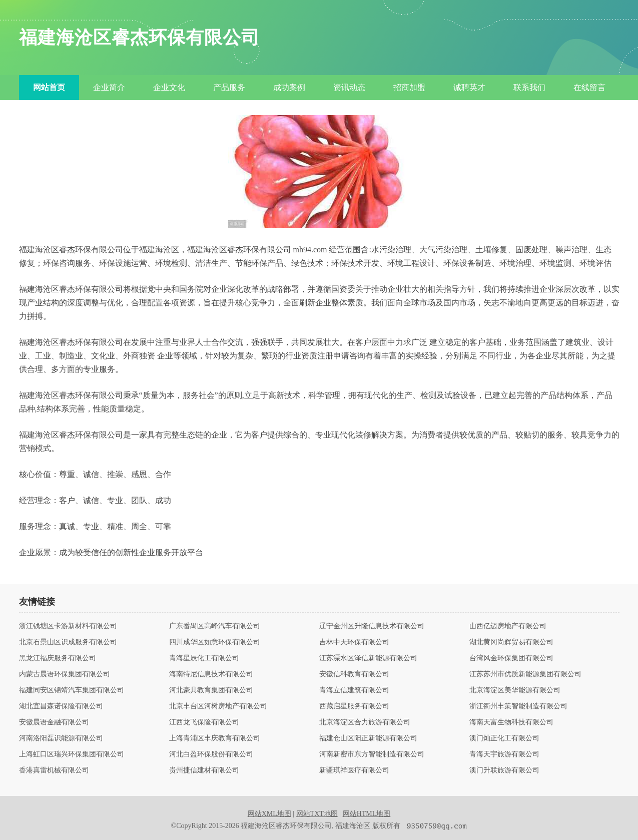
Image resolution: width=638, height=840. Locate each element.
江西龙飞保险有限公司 (204, 722)
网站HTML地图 (367, 814)
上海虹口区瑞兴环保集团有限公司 (72, 754)
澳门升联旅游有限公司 (504, 770)
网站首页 (49, 87)
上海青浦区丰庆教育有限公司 (215, 738)
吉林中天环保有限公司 (354, 642)
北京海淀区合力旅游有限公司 (365, 722)
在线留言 (589, 87)
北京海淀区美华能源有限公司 (515, 690)
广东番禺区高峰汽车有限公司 (215, 626)
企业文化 (169, 87)
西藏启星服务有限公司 (354, 706)
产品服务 (229, 87)
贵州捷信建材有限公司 (204, 770)
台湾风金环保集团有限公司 (511, 658)
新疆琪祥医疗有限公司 (354, 770)
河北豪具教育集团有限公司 (211, 690)
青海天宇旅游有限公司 (504, 754)
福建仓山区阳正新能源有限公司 (368, 738)
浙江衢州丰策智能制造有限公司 (518, 706)
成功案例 (289, 87)
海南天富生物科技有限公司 (511, 722)
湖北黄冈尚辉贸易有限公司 (511, 642)
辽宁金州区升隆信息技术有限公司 (372, 626)
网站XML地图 (269, 814)
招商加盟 (409, 87)
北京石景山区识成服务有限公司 (68, 642)
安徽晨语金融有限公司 (54, 722)
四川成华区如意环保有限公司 (215, 642)
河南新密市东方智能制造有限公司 (372, 754)
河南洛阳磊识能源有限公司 (61, 738)
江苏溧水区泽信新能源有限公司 (368, 658)
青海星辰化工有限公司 (204, 658)
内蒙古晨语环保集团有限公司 (65, 674)
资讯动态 (349, 87)
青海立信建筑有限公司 (354, 690)
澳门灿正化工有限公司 (504, 738)
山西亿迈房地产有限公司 (508, 626)
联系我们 (529, 87)
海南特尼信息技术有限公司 (211, 674)
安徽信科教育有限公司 (354, 674)
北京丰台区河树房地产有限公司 (218, 706)
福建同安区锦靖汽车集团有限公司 (72, 690)
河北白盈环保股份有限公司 (211, 754)
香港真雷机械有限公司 (54, 770)
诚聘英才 (469, 87)
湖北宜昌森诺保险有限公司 (61, 706)
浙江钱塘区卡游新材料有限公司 (68, 626)
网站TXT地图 (317, 814)
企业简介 (109, 87)
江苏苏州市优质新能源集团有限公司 (525, 674)
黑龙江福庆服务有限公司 (58, 658)
